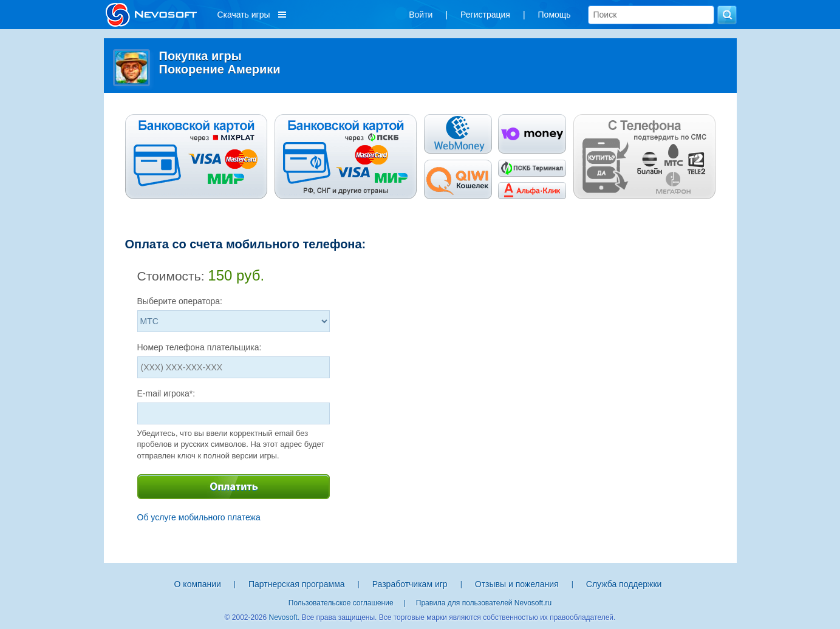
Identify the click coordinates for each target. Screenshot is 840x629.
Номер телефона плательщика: (200, 347)
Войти (421, 15)
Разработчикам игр (410, 584)
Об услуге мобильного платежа (199, 517)
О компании (198, 584)
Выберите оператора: (180, 301)
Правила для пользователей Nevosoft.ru (484, 603)
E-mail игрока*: (166, 393)
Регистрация (485, 15)
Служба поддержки (624, 584)
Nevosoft (283, 617)
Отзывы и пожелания (517, 584)
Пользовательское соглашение (341, 603)
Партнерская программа (297, 584)
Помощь (555, 15)
